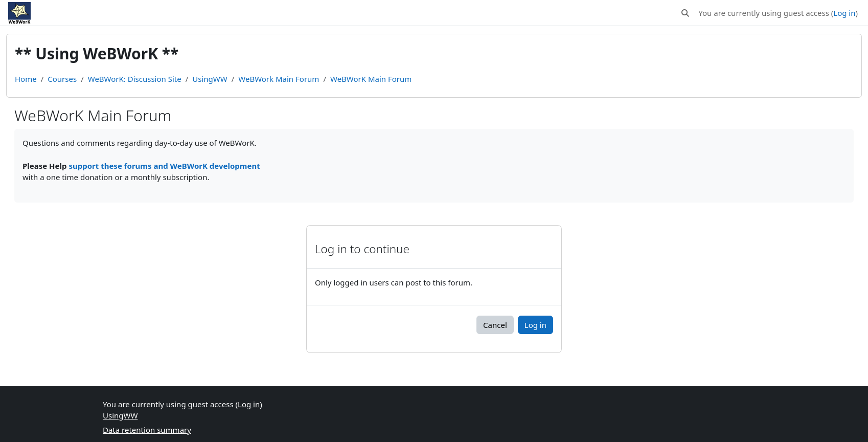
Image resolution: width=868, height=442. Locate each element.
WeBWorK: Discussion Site (135, 79)
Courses (62, 79)
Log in (844, 13)
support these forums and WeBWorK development (164, 166)
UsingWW (210, 79)
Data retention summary (147, 430)
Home (26, 79)
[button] (686, 13)
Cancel (495, 325)
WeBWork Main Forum (279, 79)
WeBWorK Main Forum (371, 79)
